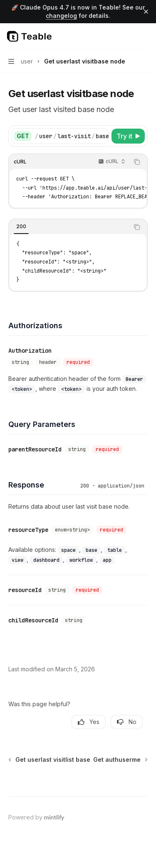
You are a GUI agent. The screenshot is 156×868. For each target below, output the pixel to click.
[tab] (21, 227)
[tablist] (69, 227)
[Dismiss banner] (146, 12)
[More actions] (145, 37)
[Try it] (128, 136)
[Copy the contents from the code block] (137, 162)
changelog (61, 16)
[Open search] (129, 37)
